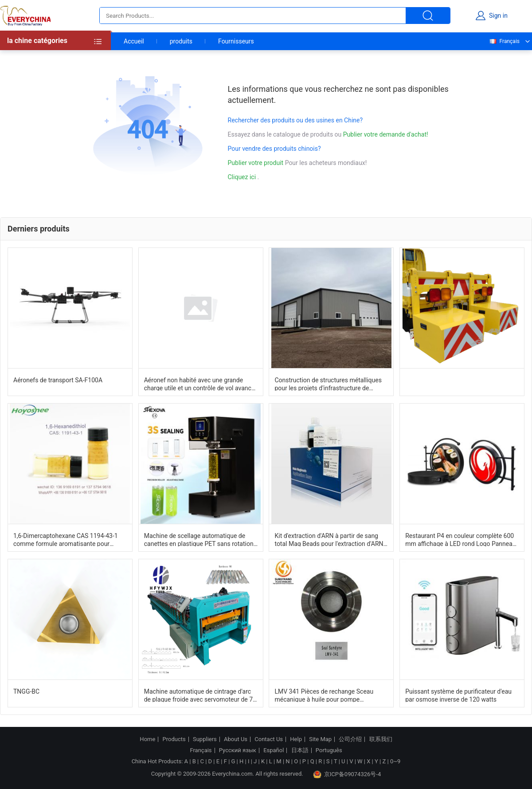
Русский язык (238, 750)
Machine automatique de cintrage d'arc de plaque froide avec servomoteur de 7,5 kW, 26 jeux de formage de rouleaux (201, 695)
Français (504, 41)
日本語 (300, 750)
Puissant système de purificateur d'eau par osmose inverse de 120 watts (458, 695)
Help (296, 739)
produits (181, 41)
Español (274, 750)
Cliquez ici (242, 177)
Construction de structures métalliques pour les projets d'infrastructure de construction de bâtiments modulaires (328, 384)
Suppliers (205, 739)
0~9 (395, 761)
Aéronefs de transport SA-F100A (58, 380)
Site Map (320, 739)
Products (174, 739)
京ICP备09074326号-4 (347, 774)
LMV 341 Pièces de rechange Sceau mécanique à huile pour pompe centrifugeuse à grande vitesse (324, 695)
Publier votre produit (256, 163)
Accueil (134, 41)
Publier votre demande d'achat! (386, 134)
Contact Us (269, 739)
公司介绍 (350, 739)
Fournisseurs (236, 41)
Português (329, 750)
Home (147, 739)
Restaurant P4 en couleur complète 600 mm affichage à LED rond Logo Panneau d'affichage (460, 539)
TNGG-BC (26, 691)
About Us (236, 739)
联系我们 (381, 739)
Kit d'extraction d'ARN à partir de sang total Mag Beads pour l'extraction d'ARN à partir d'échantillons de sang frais (331, 539)
